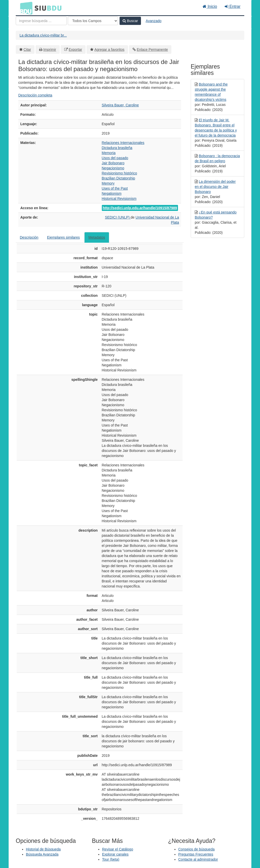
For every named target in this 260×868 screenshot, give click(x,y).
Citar (27, 50)
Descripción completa (35, 95)
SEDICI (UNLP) (118, 217)
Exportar (75, 50)
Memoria (109, 153)
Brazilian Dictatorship (119, 178)
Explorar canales (115, 854)
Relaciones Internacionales (123, 143)
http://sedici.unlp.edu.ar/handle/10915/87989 (140, 208)
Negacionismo (113, 168)
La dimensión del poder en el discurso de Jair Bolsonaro (215, 187)
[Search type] (93, 21)
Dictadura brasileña (117, 148)
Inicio (210, 6)
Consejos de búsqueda (196, 849)
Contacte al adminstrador (198, 859)
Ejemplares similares (63, 237)
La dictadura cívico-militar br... (43, 35)
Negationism (112, 193)
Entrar (233, 6)
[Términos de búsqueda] (41, 21)
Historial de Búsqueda (43, 849)
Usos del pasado (115, 158)
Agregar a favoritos (109, 50)
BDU (25, 8)
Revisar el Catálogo (118, 849)
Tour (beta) (111, 859)
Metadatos (97, 237)
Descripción (29, 237)
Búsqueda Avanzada (42, 854)
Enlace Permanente (152, 50)
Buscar (130, 21)
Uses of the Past (115, 188)
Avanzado (154, 21)
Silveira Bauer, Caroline (120, 105)
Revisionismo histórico (119, 173)
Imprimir (50, 50)
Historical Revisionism (119, 199)
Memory (108, 183)
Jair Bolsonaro (113, 163)
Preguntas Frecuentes (196, 854)
